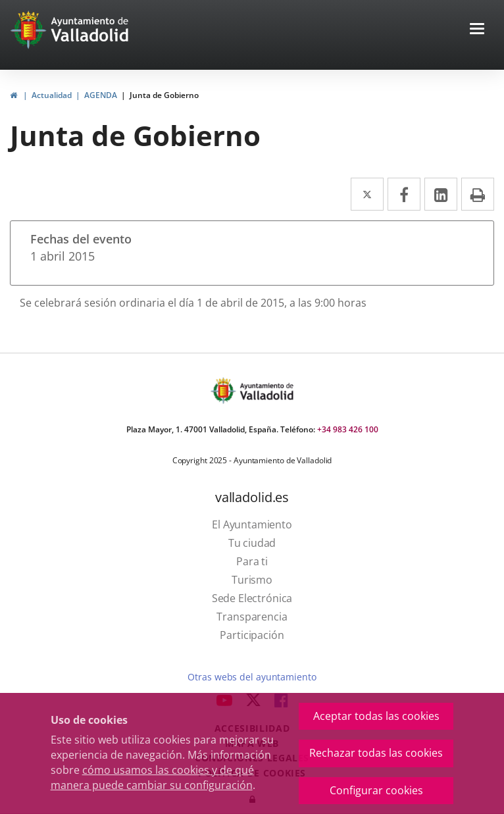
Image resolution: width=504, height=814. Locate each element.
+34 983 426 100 (348, 429)
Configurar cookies (376, 790)
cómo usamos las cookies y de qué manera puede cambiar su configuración (152, 777)
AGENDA (101, 95)
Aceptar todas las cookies (376, 716)
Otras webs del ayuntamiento (252, 677)
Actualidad (52, 95)
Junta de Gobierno (164, 95)
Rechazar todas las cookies (376, 753)
